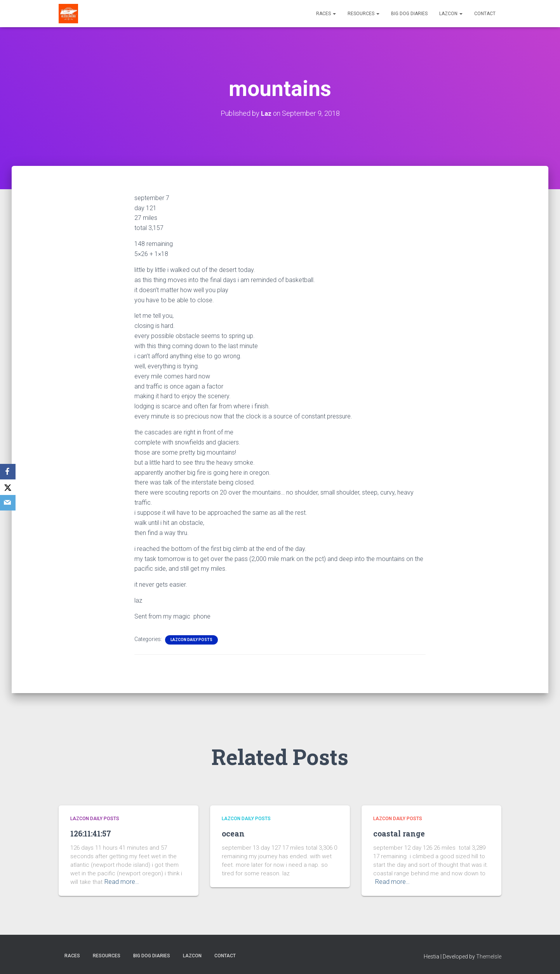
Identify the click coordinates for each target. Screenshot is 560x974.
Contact (485, 14)
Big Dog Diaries (409, 14)
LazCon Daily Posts (191, 639)
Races (326, 14)
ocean (236, 833)
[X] (8, 487)
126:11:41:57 (95, 833)
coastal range (404, 833)
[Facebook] (8, 472)
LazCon (451, 14)
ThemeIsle (489, 957)
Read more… (121, 882)
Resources (363, 14)
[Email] (8, 503)
